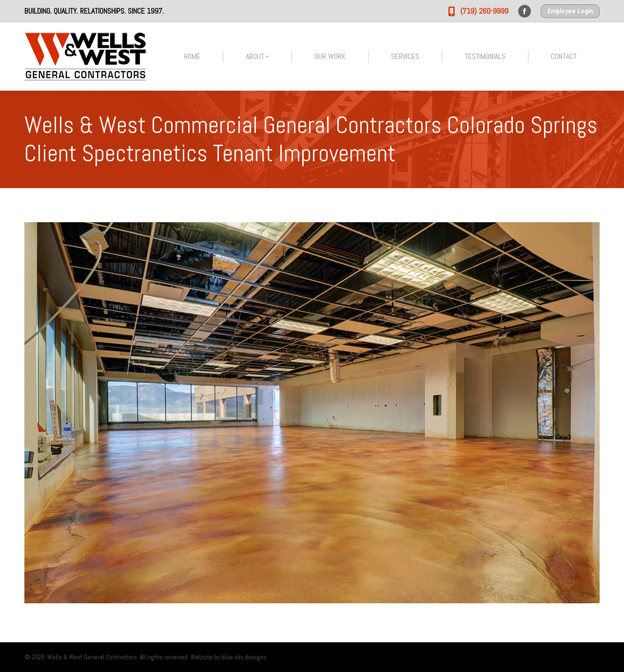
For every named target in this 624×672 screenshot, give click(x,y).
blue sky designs (244, 657)
